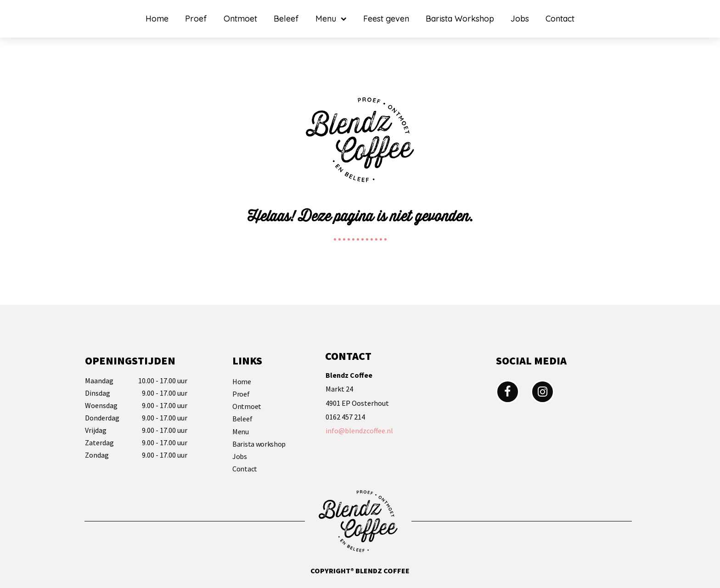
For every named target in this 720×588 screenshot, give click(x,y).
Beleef (286, 19)
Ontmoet (240, 19)
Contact (560, 19)
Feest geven (386, 19)
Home (157, 19)
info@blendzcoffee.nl (359, 431)
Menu (331, 19)
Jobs (520, 19)
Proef (196, 19)
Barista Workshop (460, 19)
